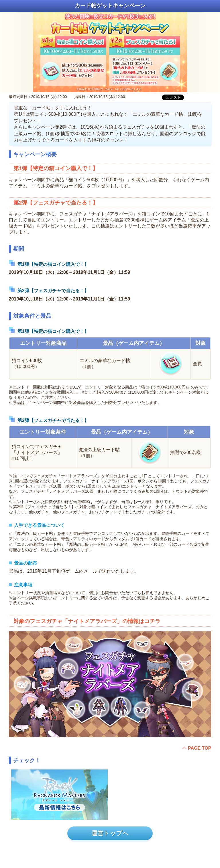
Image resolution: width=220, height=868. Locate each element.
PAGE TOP (200, 748)
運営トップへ (110, 833)
